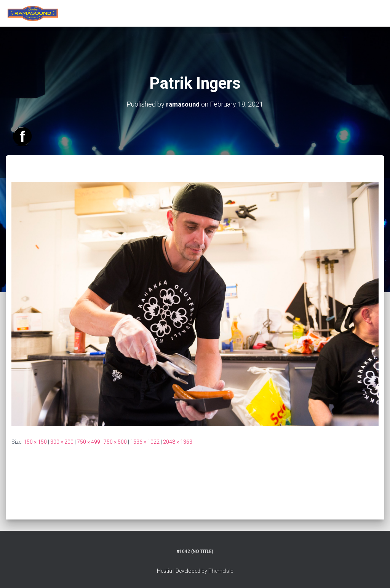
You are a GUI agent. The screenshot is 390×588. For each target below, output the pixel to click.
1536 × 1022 (145, 441)
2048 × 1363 (178, 441)
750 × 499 (89, 441)
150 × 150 (35, 441)
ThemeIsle (221, 571)
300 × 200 (62, 441)
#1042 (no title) (195, 551)
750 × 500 (115, 441)
